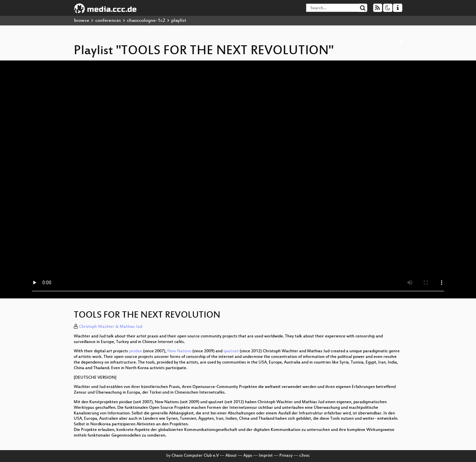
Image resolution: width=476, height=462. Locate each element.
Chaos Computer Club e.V (195, 456)
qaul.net (231, 351)
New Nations (179, 351)
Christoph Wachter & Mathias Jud (111, 327)
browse (82, 21)
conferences (108, 21)
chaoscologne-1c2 (146, 21)
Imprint (266, 456)
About (231, 456)
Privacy (286, 456)
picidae (136, 351)
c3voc (304, 456)
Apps (248, 456)
